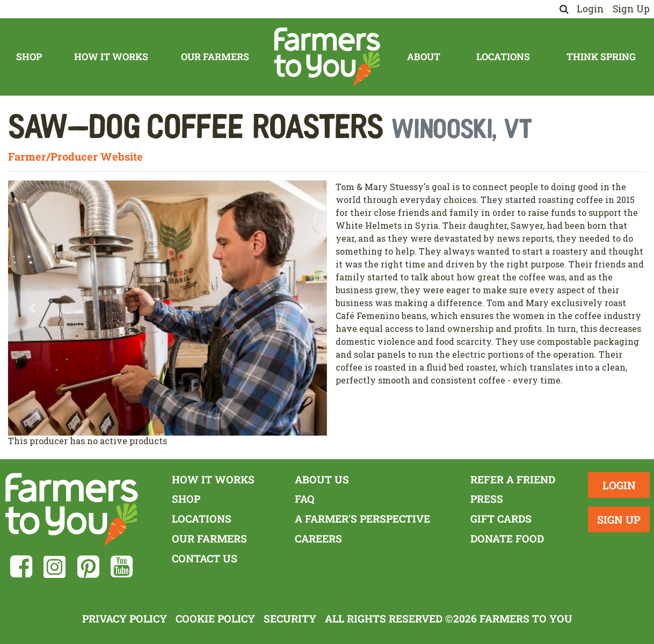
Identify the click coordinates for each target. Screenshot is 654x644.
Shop (29, 57)
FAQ (305, 499)
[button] (32, 308)
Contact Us (205, 558)
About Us (322, 479)
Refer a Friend (513, 479)
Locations (503, 57)
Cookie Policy (215, 618)
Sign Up (631, 9)
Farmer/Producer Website (75, 156)
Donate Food (507, 538)
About (424, 57)
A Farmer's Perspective (362, 519)
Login (590, 9)
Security (290, 618)
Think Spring (601, 57)
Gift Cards (501, 519)
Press (487, 499)
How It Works (111, 57)
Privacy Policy (125, 618)
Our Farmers (215, 57)
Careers (318, 538)
